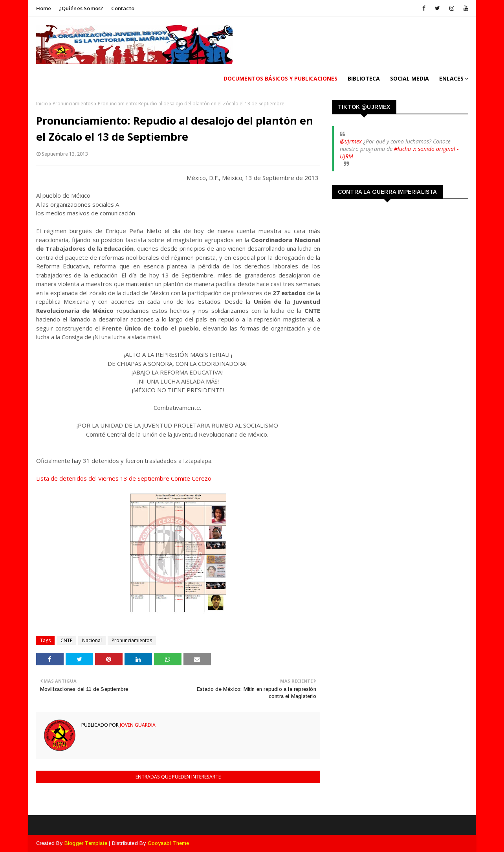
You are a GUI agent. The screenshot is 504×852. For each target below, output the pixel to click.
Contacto (123, 8)
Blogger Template (86, 843)
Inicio (42, 104)
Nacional (92, 640)
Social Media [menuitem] (410, 78)
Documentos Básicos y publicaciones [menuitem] (280, 78)
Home (44, 8)
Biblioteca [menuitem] (364, 78)
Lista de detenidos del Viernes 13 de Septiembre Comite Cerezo (124, 478)
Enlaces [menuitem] (451, 78)
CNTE (66, 640)
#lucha (402, 149)
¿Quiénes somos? (81, 8)
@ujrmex (351, 141)
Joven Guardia (137, 725)
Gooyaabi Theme (169, 843)
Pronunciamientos (73, 104)
